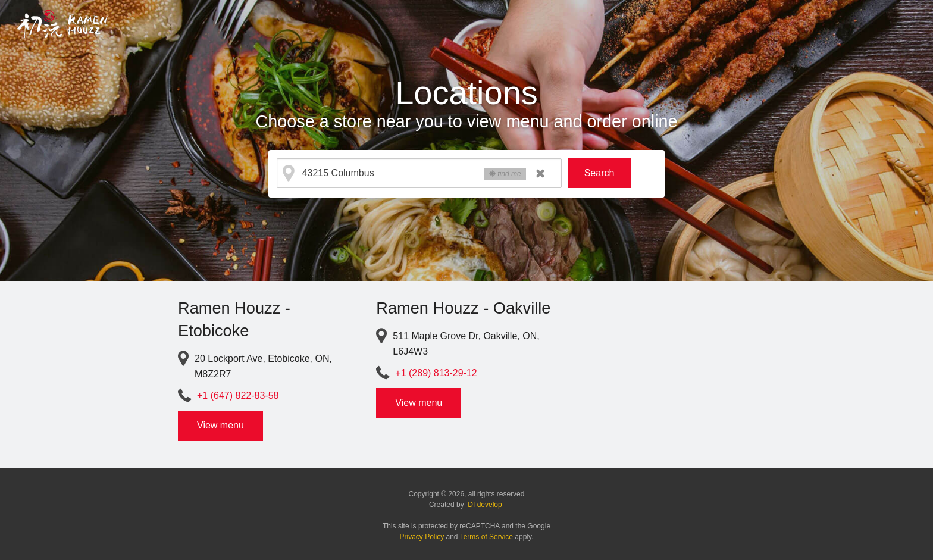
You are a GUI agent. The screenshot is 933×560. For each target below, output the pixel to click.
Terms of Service (486, 537)
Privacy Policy (422, 537)
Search (599, 173)
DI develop (485, 505)
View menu (220, 425)
